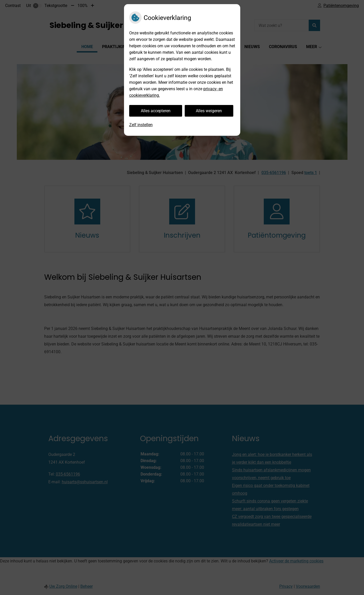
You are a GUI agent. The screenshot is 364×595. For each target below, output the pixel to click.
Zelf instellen (141, 125)
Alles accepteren (156, 111)
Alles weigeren (209, 111)
